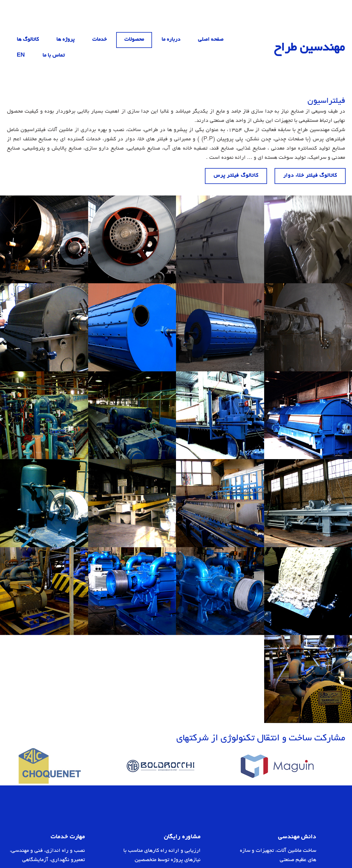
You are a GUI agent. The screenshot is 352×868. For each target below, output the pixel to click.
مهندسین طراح (309, 48)
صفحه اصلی (211, 40)
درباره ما (171, 40)
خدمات (99, 40)
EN (21, 56)
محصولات (134, 40)
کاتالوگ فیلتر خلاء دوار (310, 176)
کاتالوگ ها (28, 40)
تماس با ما (54, 56)
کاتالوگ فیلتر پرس (236, 176)
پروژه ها (65, 40)
